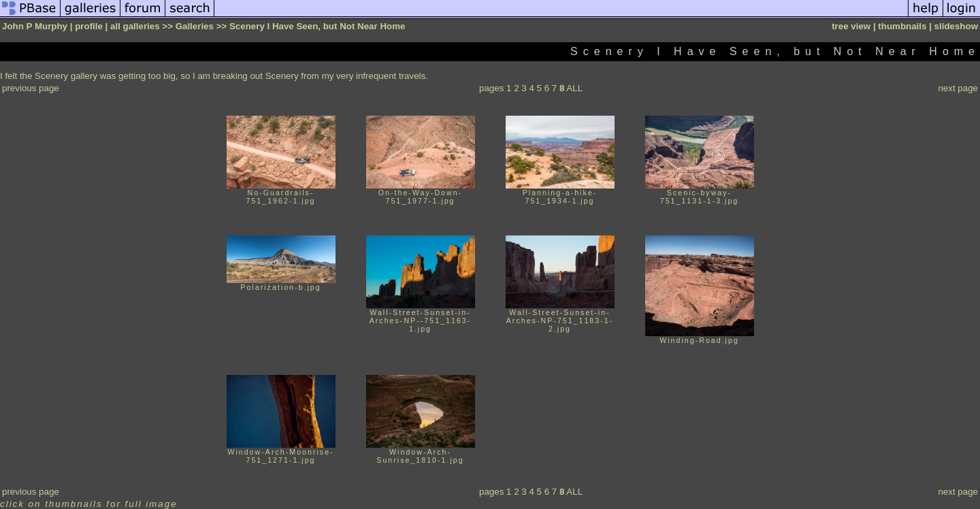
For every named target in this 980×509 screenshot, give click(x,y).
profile (89, 26)
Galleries (195, 26)
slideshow (956, 26)
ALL (574, 88)
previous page (31, 88)
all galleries (135, 26)
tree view (851, 26)
